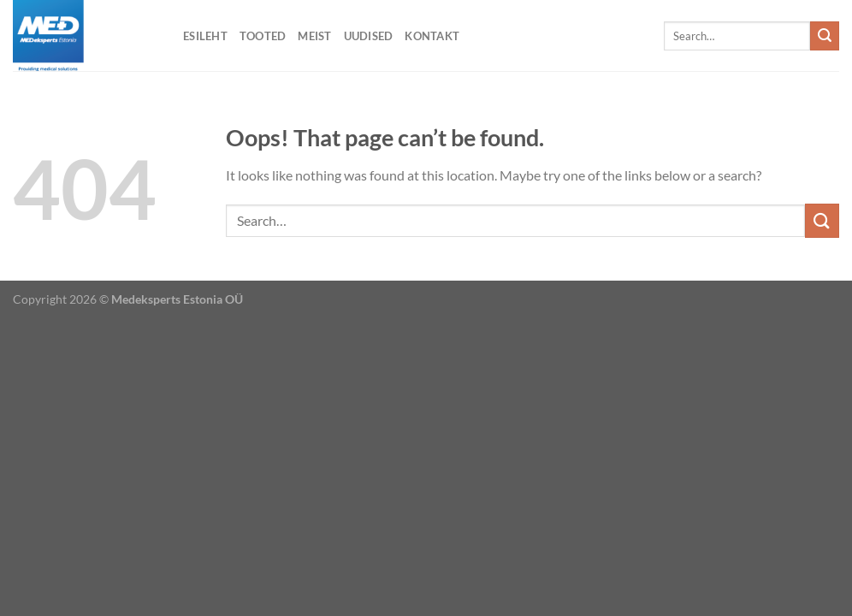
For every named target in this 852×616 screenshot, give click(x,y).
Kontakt (432, 36)
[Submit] (825, 36)
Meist (314, 36)
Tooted (263, 36)
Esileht (205, 36)
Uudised (369, 36)
